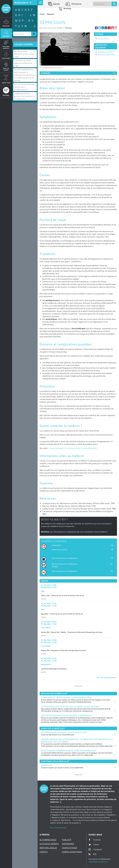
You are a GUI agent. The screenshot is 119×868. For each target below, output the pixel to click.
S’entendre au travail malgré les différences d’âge (23, 63)
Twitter (94, 845)
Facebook (95, 840)
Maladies (6, 36)
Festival (6, 95)
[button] (96, 28)
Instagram (95, 849)
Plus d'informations (58, 828)
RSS (92, 854)
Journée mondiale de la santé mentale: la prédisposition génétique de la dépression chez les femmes (24, 75)
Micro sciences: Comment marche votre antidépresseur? (25, 87)
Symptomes (6, 58)
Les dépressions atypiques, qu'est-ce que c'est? (24, 54)
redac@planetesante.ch (98, 862)
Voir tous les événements (106, 677)
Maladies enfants (6, 47)
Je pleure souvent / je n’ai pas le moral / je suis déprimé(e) (73, 448)
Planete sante (6, 9)
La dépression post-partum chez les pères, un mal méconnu (25, 96)
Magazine (6, 26)
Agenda (56, 4)
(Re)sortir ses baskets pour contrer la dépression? (66, 715)
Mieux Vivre (6, 83)
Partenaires (76, 4)
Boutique (67, 8)
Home (42, 14)
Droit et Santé (6, 69)
